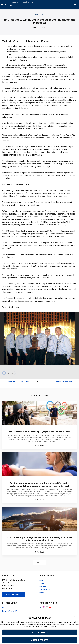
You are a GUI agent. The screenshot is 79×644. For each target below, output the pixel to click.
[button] (74, 617)
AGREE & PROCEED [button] (40, 640)
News (12, 6)
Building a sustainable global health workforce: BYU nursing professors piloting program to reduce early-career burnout (40, 484)
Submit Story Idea (14, 595)
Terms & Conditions (64, 382)
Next (40, 562)
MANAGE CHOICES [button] (40, 633)
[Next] (15, 373)
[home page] (4, 4)
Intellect (39, 15)
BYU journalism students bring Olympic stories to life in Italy (39, 432)
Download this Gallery (18, 382)
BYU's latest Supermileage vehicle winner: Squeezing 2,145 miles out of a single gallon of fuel (39, 539)
